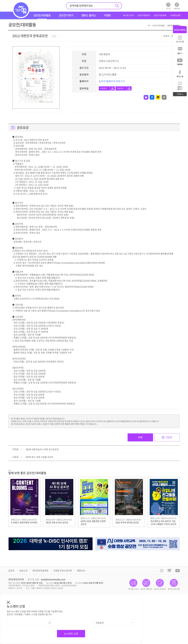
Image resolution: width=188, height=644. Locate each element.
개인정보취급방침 (40, 570)
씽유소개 (23, 570)
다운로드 (104, 88)
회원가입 (177, 6)
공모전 (11, 570)
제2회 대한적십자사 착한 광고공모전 (42, 449)
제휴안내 (81, 570)
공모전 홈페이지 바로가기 (112, 81)
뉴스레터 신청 (71, 634)
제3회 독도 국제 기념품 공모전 (39, 457)
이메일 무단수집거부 (63, 570)
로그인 (168, 6)
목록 (140, 437)
